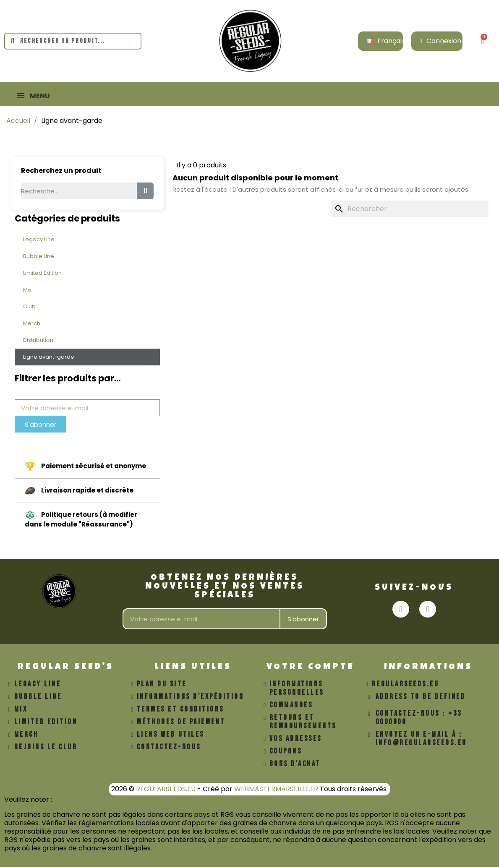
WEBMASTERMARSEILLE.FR (276, 790)
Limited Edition (42, 274)
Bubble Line (39, 257)
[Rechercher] (410, 210)
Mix (27, 291)
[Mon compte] (440, 41)
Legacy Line (39, 240)
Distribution (38, 341)
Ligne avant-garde (49, 358)
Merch (32, 324)
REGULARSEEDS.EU (166, 790)
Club (29, 307)
